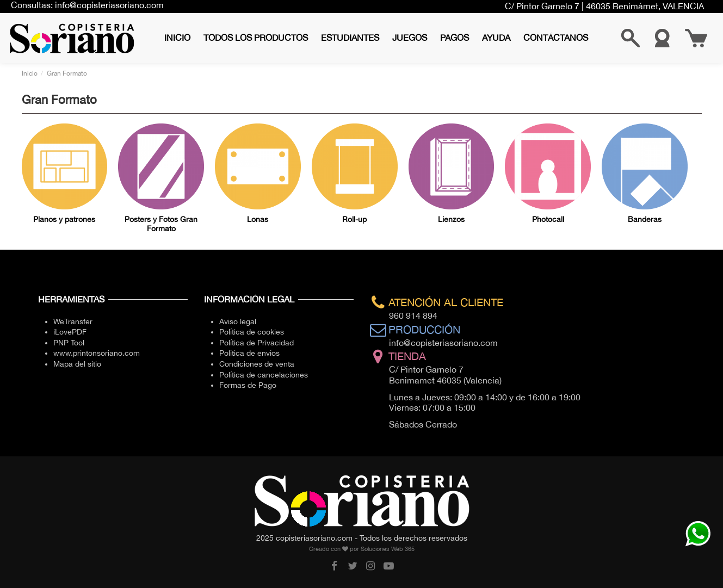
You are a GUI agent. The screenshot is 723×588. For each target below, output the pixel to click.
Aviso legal (238, 321)
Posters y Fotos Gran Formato (161, 224)
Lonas (258, 219)
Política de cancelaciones (264, 375)
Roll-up (354, 219)
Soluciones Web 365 (388, 549)
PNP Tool (69, 343)
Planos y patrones (64, 219)
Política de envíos (249, 353)
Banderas (645, 219)
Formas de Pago (248, 385)
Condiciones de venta (257, 364)
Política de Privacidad (257, 343)
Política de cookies (252, 332)
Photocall (548, 219)
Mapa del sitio (77, 364)
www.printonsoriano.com (97, 353)
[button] (256, 38)
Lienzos (451, 219)
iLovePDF (70, 332)
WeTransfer (73, 321)
